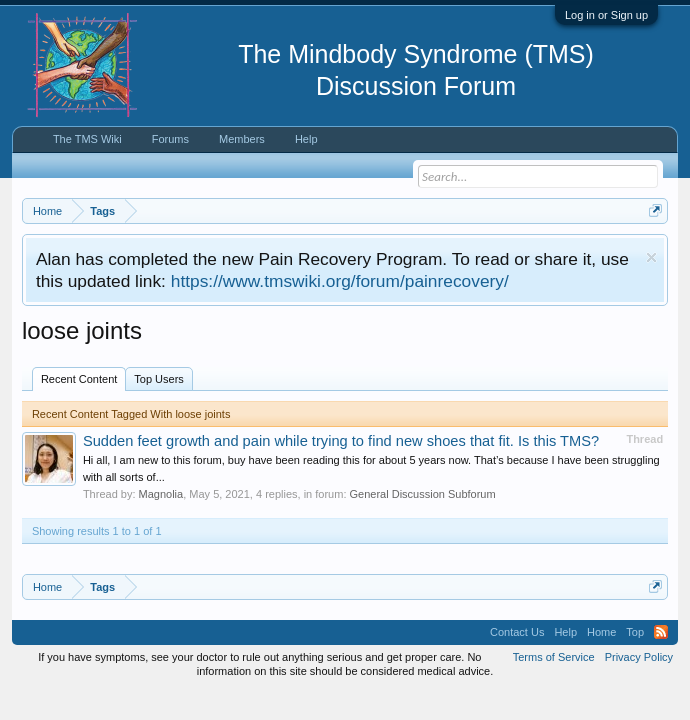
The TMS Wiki (87, 139)
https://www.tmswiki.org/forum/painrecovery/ (340, 281)
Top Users (159, 379)
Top (635, 632)
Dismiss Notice (651, 257)
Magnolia (161, 494)
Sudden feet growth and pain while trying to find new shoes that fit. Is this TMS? (341, 441)
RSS (661, 632)
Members (242, 139)
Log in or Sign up (606, 15)
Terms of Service (554, 657)
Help (306, 139)
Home (601, 632)
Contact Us (517, 632)
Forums (170, 139)
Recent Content (79, 379)
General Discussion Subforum (423, 494)
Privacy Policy (639, 657)
